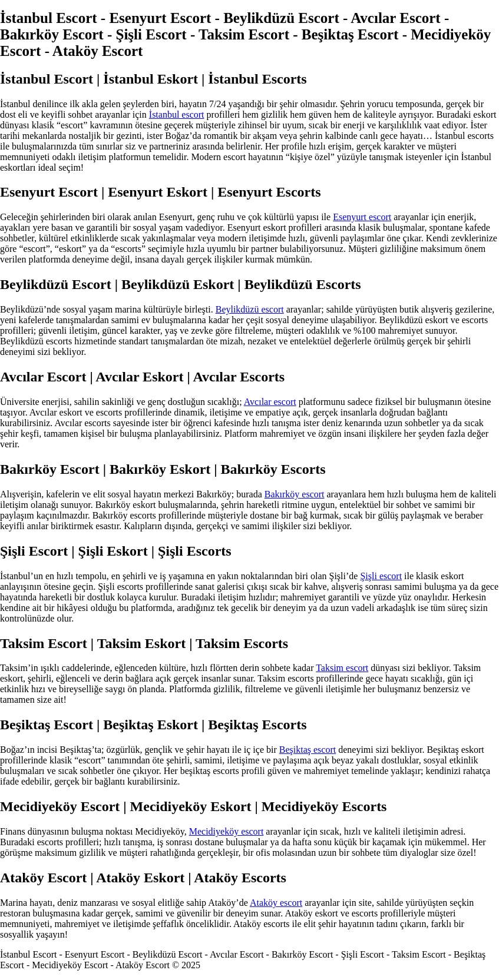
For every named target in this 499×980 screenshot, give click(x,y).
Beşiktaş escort (308, 750)
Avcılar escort (270, 402)
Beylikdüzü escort (250, 309)
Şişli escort (381, 576)
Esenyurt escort (362, 217)
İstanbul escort (177, 114)
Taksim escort (342, 668)
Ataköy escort (276, 903)
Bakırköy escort (295, 494)
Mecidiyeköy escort (227, 831)
